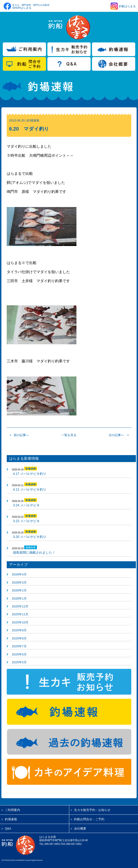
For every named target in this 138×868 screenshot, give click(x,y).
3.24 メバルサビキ (26, 505)
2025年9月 (19, 630)
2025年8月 (19, 638)
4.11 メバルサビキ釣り (30, 489)
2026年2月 (19, 590)
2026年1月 (19, 598)
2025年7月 (19, 646)
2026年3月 (19, 582)
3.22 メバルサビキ (26, 521)
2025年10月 (20, 622)
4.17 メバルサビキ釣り (30, 474)
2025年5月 (19, 662)
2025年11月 (20, 614)
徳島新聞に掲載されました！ (34, 552)
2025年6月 (19, 654)
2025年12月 (20, 606)
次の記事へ (116, 435)
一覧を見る (69, 435)
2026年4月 (19, 574)
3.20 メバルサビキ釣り (30, 537)
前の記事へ (21, 435)
